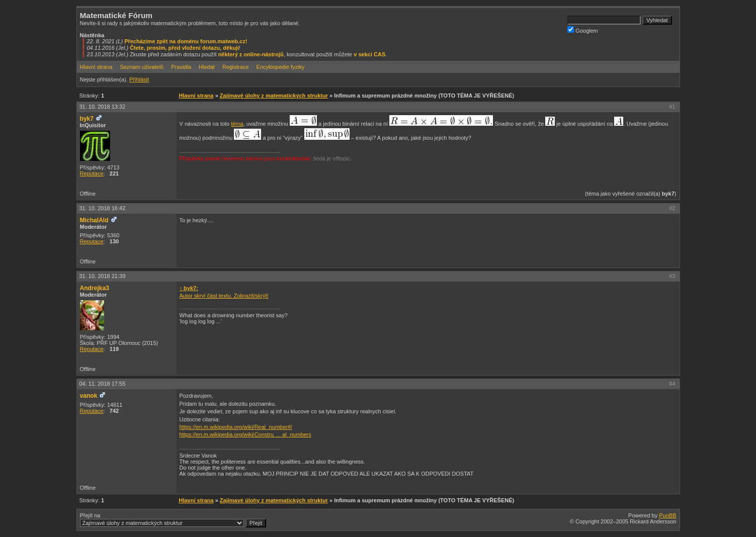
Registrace (236, 67)
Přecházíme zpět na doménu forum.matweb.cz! (186, 41)
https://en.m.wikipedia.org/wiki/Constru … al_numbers (245, 434)
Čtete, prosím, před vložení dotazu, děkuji (184, 48)
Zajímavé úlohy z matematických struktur (274, 96)
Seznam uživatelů (142, 67)
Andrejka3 (95, 288)
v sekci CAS (369, 54)
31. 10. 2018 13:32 (103, 107)
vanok (89, 396)
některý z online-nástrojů (251, 54)
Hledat (207, 67)
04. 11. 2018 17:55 (103, 384)
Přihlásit (139, 79)
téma (237, 124)
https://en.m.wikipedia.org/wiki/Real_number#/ (236, 427)
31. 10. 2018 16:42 (103, 208)
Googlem (583, 30)
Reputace (92, 173)
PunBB (667, 515)
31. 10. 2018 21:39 (103, 276)
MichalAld (94, 220)
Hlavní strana (96, 67)
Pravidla (181, 67)
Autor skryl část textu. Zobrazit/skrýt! (224, 296)
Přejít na (173, 520)
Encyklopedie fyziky (281, 67)
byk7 (87, 119)
